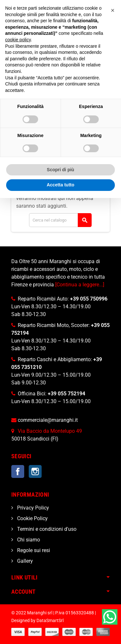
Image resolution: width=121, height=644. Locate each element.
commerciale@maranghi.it (48, 420)
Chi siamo (28, 540)
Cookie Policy (32, 518)
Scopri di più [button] (60, 170)
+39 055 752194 (66, 394)
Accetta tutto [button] (61, 185)
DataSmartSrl (50, 621)
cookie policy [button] (18, 40)
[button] (113, 10)
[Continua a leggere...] (80, 285)
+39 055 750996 (89, 299)
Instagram (35, 471)
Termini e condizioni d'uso (46, 529)
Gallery (24, 561)
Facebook (18, 471)
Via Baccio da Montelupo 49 (50, 431)
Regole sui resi (33, 550)
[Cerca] (60, 220)
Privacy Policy (32, 508)
